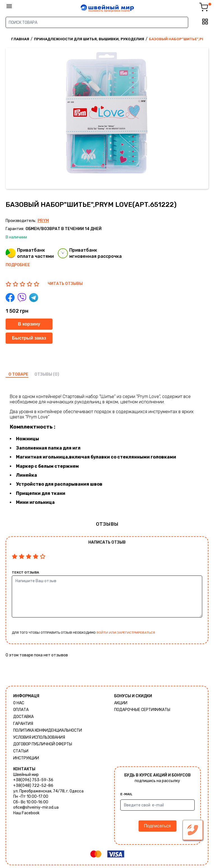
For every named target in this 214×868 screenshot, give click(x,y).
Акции (121, 703)
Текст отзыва (25, 572)
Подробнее (18, 265)
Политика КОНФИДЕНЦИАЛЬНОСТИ (48, 730)
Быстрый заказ (29, 338)
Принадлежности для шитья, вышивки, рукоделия (89, 39)
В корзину (29, 324)
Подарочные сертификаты (142, 710)
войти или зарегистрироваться (126, 633)
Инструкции (26, 758)
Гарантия (23, 724)
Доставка (23, 717)
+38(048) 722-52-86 (33, 786)
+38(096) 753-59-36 (33, 780)
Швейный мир (26, 775)
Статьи (21, 751)
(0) (56, 374)
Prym (43, 221)
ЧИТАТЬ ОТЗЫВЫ (65, 284)
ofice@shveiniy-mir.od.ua (36, 807)
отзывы (43, 374)
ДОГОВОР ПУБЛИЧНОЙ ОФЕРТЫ (43, 744)
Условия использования (39, 737)
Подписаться (157, 826)
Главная (20, 39)
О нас (19, 703)
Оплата (21, 710)
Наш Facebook (26, 813)
